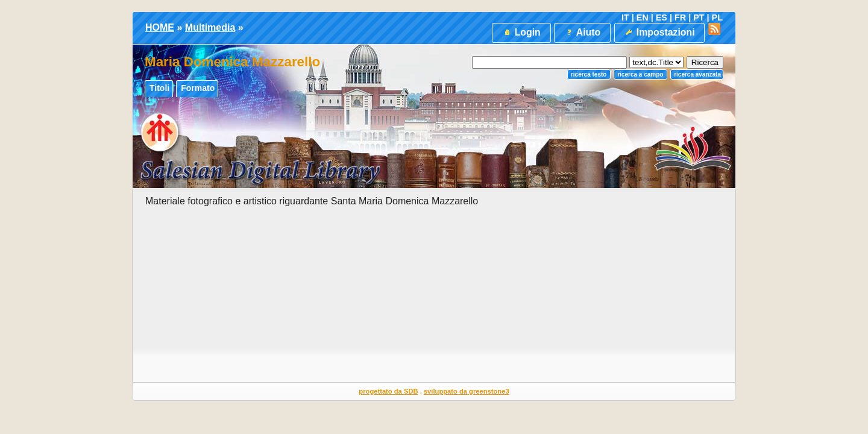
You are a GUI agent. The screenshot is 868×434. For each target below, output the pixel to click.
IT (625, 17)
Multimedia (210, 27)
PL (717, 17)
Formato (198, 88)
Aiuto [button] (582, 32)
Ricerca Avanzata (697, 74)
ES (662, 17)
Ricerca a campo (640, 74)
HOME (160, 27)
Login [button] (521, 32)
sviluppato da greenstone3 (467, 391)
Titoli (159, 88)
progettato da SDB (388, 391)
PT (699, 17)
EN (643, 17)
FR (680, 17)
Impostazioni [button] (659, 32)
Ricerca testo (589, 74)
